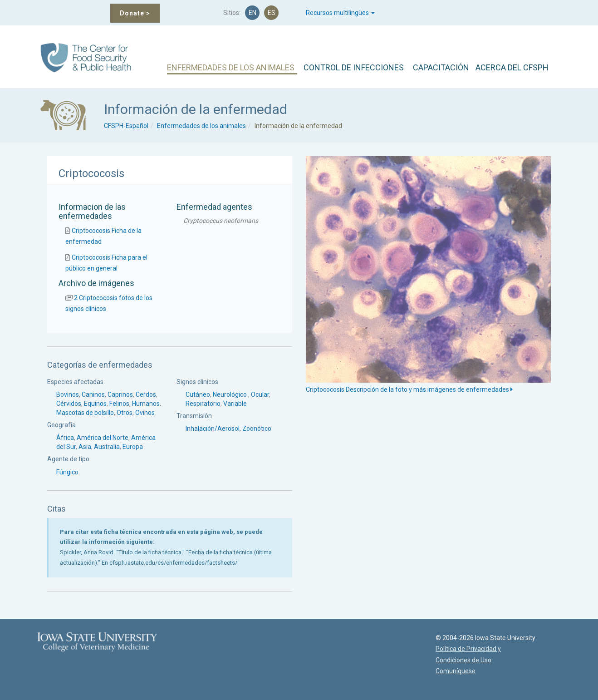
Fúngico (67, 472)
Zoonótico (257, 429)
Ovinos (145, 413)
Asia (85, 447)
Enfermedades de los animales (201, 126)
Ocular (260, 394)
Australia (107, 447)
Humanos (146, 404)
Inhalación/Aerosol (213, 429)
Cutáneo (198, 394)
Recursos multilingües (340, 13)
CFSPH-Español (126, 126)
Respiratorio (203, 404)
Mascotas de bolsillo (85, 413)
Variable (235, 404)
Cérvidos (69, 404)
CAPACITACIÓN (441, 67)
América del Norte (103, 438)
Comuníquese (450, 671)
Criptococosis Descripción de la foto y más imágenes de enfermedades (409, 389)
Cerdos (146, 394)
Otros (125, 413)
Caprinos (120, 394)
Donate (135, 13)
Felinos (119, 404)
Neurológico (230, 394)
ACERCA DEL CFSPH (512, 67)
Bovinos (68, 394)
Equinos (95, 404)
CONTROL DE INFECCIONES (354, 67)
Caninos (93, 394)
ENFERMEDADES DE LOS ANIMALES (231, 67)
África (65, 438)
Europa (133, 447)
